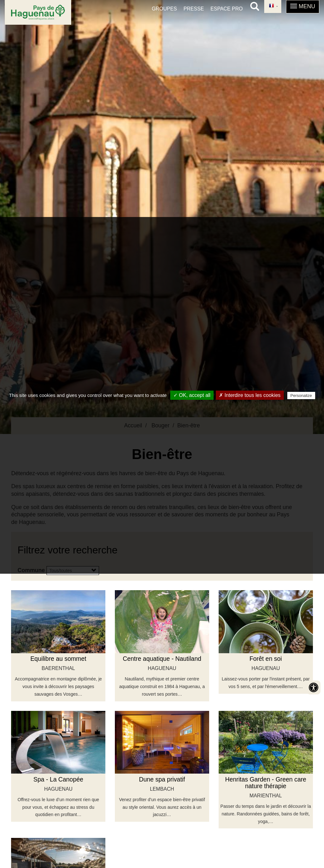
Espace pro (227, 9)
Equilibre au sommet (58, 659)
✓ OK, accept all (192, 395)
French (271, 6)
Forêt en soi (265, 659)
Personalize (301, 396)
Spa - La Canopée (58, 779)
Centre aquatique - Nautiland (162, 659)
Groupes (164, 9)
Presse (194, 9)
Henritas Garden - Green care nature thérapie (266, 783)
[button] (303, 7)
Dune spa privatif (162, 779)
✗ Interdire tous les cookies (250, 395)
